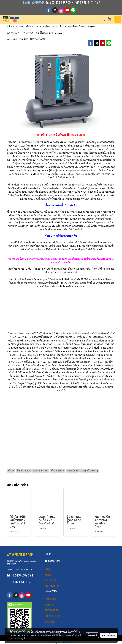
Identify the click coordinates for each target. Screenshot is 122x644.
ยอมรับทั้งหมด (109, 635)
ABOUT (48, 575)
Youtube (50, 622)
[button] (102, 19)
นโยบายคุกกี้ (20, 638)
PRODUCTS (50, 581)
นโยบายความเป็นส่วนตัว (71, 635)
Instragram (52, 610)
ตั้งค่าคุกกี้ (92, 635)
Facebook (50, 599)
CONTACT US (52, 586)
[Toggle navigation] (118, 19)
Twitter (49, 605)
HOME (48, 569)
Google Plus (52, 616)
